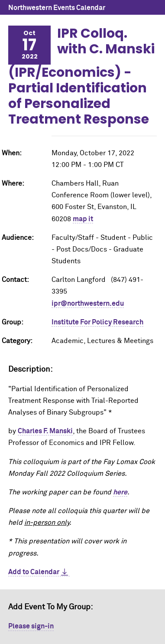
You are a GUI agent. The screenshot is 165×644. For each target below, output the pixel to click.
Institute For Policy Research (97, 322)
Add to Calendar (34, 572)
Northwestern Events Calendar (57, 8)
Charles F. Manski (45, 431)
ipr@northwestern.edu (88, 304)
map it (83, 219)
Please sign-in (31, 626)
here (120, 492)
